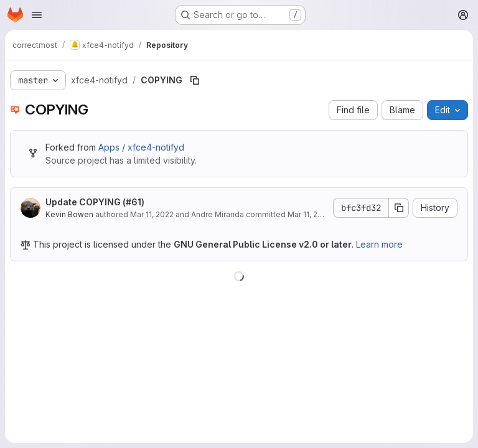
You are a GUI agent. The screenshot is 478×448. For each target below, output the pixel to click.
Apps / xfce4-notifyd (141, 147)
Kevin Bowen (69, 214)
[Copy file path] (195, 80)
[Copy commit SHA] (399, 208)
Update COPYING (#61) (95, 202)
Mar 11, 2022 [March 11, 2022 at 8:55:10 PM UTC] (152, 214)
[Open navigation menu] (37, 15)
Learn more (379, 244)
